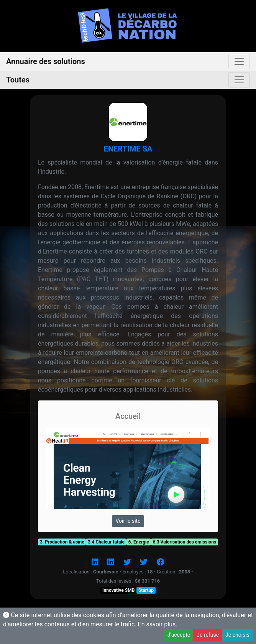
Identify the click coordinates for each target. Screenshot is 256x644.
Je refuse (208, 635)
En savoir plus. (158, 624)
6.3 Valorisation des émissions (184, 542)
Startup (146, 590)
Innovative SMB (118, 590)
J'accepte (179, 635)
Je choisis (237, 635)
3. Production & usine (62, 542)
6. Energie (139, 542)
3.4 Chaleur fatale (106, 542)
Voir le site (128, 521)
